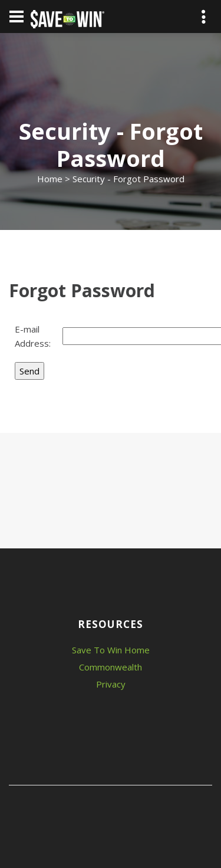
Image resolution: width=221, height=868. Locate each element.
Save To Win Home (111, 650)
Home (50, 179)
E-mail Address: (33, 336)
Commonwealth (111, 667)
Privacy (111, 684)
